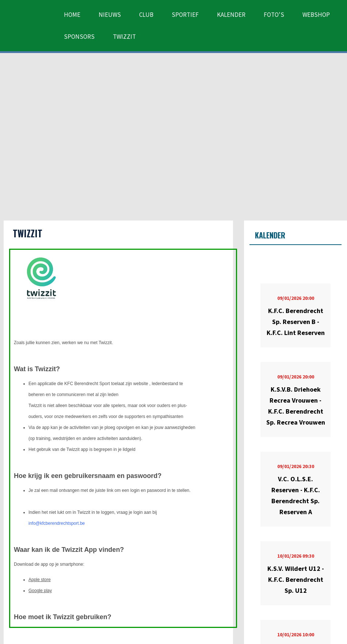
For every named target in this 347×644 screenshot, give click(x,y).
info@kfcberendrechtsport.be (57, 523)
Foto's (274, 15)
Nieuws (110, 15)
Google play (40, 591)
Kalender (231, 15)
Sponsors (79, 37)
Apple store (40, 580)
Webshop (316, 15)
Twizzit (124, 37)
